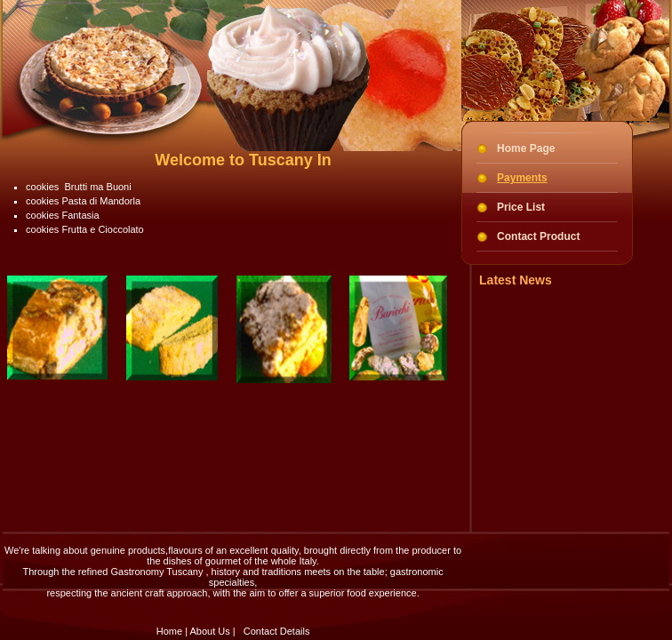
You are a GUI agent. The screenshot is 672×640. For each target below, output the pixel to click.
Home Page (526, 148)
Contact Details (277, 631)
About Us (209, 631)
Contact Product (538, 236)
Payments (522, 178)
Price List (521, 207)
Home (169, 631)
